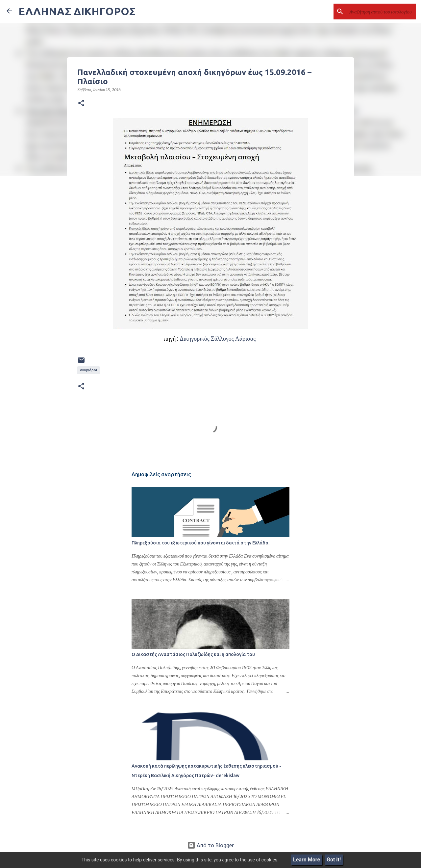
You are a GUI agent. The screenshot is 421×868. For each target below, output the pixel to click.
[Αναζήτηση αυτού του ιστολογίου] (381, 12)
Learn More (307, 860)
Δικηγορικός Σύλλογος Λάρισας (218, 339)
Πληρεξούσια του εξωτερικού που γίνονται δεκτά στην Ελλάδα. (200, 543)
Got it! (334, 860)
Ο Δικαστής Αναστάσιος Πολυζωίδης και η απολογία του (193, 654)
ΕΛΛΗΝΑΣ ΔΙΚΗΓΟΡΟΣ (77, 11)
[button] (81, 103)
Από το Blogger (211, 845)
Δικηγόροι (88, 370)
